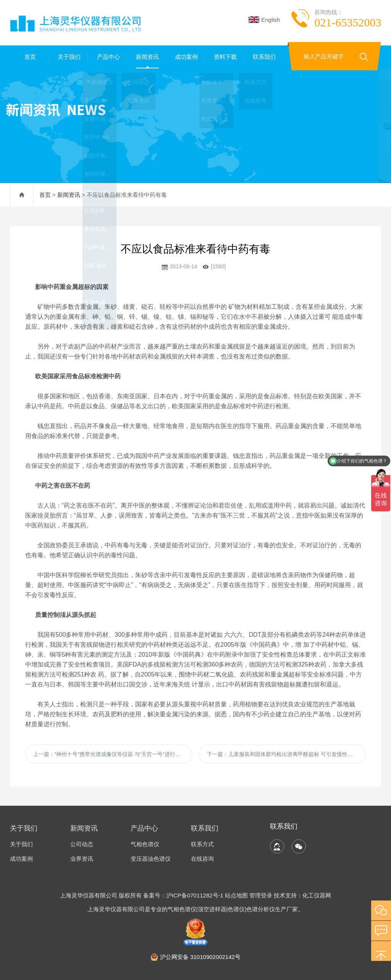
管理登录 (261, 895)
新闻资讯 (146, 57)
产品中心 (107, 57)
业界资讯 (82, 859)
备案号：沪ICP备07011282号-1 (184, 895)
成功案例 (185, 57)
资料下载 (224, 57)
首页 (29, 57)
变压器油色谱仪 (151, 859)
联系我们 (263, 57)
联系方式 (202, 844)
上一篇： (110, 754)
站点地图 (236, 895)
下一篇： (283, 754)
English (264, 20)
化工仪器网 (317, 895)
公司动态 (82, 844)
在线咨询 (202, 859)
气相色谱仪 (145, 844)
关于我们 (68, 57)
